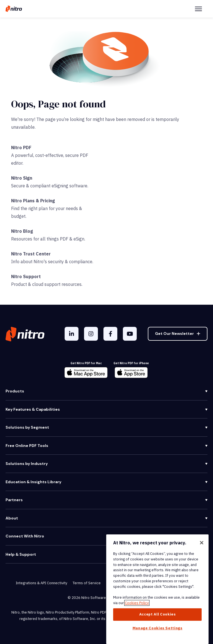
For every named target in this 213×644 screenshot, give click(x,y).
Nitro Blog (22, 231)
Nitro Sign (22, 178)
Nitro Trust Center (31, 254)
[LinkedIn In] (72, 334)
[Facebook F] (110, 334)
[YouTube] (130, 334)
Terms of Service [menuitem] (87, 583)
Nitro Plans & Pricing (33, 201)
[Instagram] (91, 334)
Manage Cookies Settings (158, 628)
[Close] (202, 543)
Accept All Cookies (158, 614)
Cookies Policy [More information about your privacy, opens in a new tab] (137, 603)
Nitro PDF (21, 148)
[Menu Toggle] (198, 9)
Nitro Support (26, 276)
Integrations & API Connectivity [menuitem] (41, 583)
